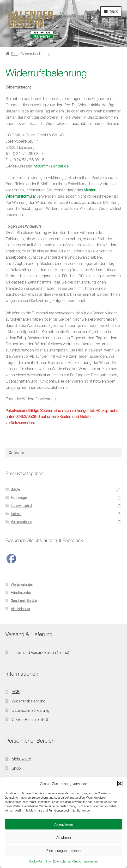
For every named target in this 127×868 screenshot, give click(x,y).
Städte (15, 489)
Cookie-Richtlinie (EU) (30, 719)
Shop (16, 768)
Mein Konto (21, 759)
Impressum (91, 861)
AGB (16, 692)
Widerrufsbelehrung (29, 701)
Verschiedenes (21, 522)
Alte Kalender (21, 609)
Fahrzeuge (19, 498)
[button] (120, 784)
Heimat (16, 514)
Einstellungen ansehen (63, 851)
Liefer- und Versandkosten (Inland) (40, 652)
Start (14, 54)
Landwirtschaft (21, 506)
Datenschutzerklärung (67, 861)
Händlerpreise (21, 593)
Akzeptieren (64, 824)
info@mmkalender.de (51, 166)
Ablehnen (63, 837)
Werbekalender (22, 585)
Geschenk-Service (24, 601)
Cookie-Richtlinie (40, 861)
